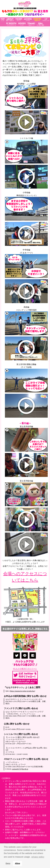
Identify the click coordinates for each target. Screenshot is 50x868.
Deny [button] (8, 863)
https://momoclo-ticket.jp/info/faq (22, 691)
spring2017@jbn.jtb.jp (20, 769)
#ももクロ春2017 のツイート (25, 669)
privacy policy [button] (38, 857)
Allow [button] (17, 863)
